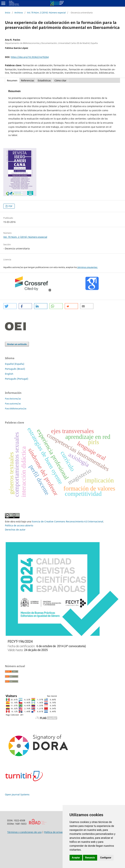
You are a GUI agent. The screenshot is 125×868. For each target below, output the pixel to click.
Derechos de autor (15, 530)
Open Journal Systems (17, 794)
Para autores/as (13, 404)
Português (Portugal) (17, 379)
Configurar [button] (106, 858)
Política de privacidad (56, 832)
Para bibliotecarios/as (16, 408)
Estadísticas (44, 80)
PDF (10, 206)
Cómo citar (60, 80)
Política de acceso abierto (19, 525)
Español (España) (15, 364)
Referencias (28, 80)
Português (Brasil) (15, 369)
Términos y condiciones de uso (24, 832)
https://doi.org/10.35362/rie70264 (30, 57)
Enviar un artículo (17, 344)
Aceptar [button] (76, 858)
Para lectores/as (13, 399)
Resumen (12, 80)
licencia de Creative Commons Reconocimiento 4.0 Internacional (67, 521)
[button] (10, 306)
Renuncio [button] (90, 858)
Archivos (19, 13)
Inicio (8, 13)
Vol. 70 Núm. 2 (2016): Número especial (46, 13)
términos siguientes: (87, 267)
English (9, 374)
